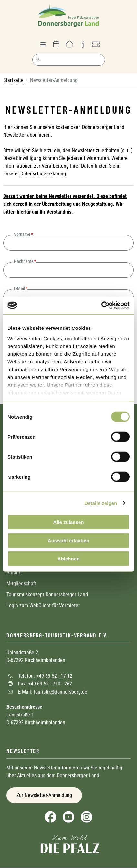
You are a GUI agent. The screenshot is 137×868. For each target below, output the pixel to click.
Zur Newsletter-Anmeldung (44, 795)
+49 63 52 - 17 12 (54, 676)
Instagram (87, 817)
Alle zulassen (68, 522)
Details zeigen (101, 503)
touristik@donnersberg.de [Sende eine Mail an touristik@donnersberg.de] (60, 691)
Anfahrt (14, 573)
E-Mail (19, 288)
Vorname (22, 234)
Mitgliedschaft (21, 584)
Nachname (24, 261)
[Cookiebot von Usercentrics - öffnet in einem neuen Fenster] (101, 305)
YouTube (68, 817)
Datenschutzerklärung (43, 174)
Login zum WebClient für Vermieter (43, 606)
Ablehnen (68, 559)
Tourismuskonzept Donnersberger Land (47, 595)
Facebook (50, 817)
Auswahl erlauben (68, 540)
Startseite (13, 80)
